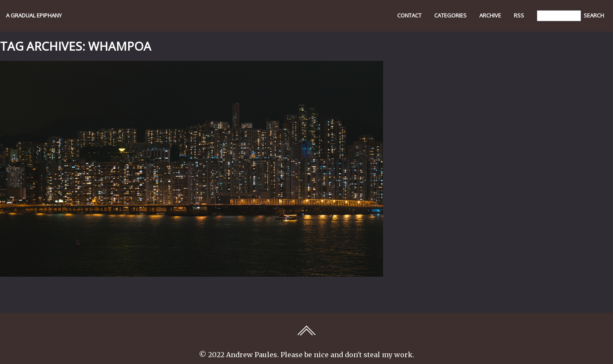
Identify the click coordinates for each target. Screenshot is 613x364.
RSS (519, 15)
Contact (409, 15)
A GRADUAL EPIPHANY (34, 15)
